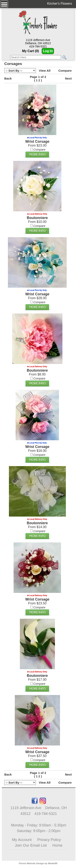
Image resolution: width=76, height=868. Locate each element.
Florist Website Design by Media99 (38, 863)
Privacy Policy (49, 840)
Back (8, 78)
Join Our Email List (31, 845)
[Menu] (4, 4)
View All (45, 71)
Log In (48, 51)
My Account (22, 840)
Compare (65, 71)
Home (57, 845)
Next (68, 78)
